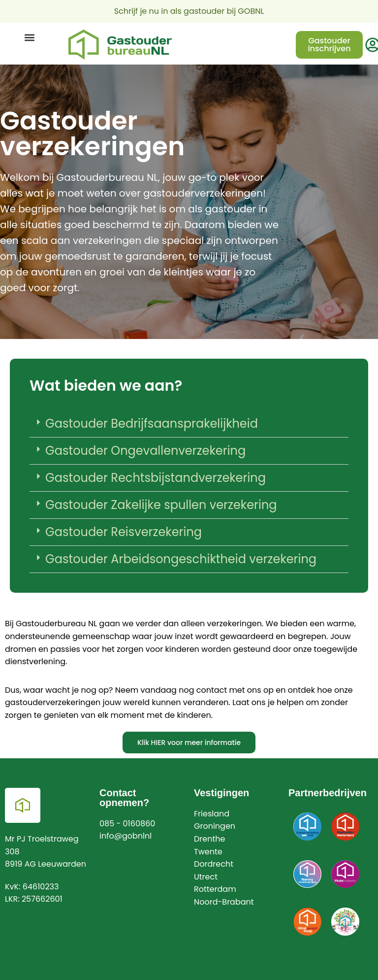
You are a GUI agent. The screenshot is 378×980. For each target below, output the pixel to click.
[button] (29, 38)
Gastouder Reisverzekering (124, 532)
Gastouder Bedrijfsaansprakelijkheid (152, 423)
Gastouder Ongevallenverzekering (145, 451)
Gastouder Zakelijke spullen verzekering (161, 505)
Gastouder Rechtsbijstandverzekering (156, 478)
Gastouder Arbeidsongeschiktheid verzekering (181, 559)
